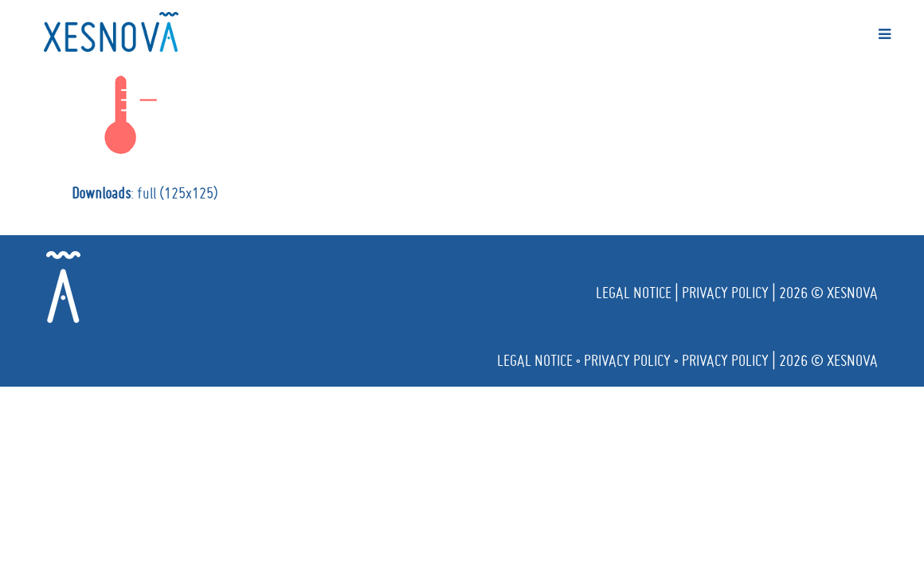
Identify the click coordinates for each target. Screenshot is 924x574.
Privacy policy (725, 293)
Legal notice (634, 293)
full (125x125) (178, 193)
